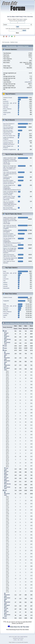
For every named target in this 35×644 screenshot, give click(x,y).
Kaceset (5, 286)
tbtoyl (5, 99)
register (25, 19)
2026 (6, 331)
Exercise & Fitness (8, 141)
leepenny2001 (7, 113)
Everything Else (7, 134)
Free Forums (21, 638)
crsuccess (6, 105)
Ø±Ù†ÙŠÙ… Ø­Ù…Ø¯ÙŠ (10, 103)
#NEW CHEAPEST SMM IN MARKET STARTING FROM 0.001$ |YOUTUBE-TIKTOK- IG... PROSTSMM (10, 161)
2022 (6, 491)
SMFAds (15, 638)
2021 (6, 618)
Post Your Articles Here (9, 136)
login (21, 19)
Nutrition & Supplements (10, 150)
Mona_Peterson (7, 109)
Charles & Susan (8, 98)
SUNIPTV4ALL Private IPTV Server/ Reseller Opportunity (9, 198)
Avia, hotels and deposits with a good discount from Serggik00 (10, 174)
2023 (6, 350)
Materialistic (6, 288)
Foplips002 (6, 301)
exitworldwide (28, 82)
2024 (6, 348)
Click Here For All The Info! (20, 627)
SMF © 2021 (17, 637)
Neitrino (5, 283)
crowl (5, 114)
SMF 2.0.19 (11, 637)
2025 (6, 346)
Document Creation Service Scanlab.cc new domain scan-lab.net (9, 182)
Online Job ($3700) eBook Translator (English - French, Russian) (10, 193)
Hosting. (5, 284)
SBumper (6, 107)
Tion (4, 281)
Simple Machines (24, 637)
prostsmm (6, 101)
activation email (22, 21)
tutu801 (5, 111)
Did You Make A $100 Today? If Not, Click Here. (20, 17)
